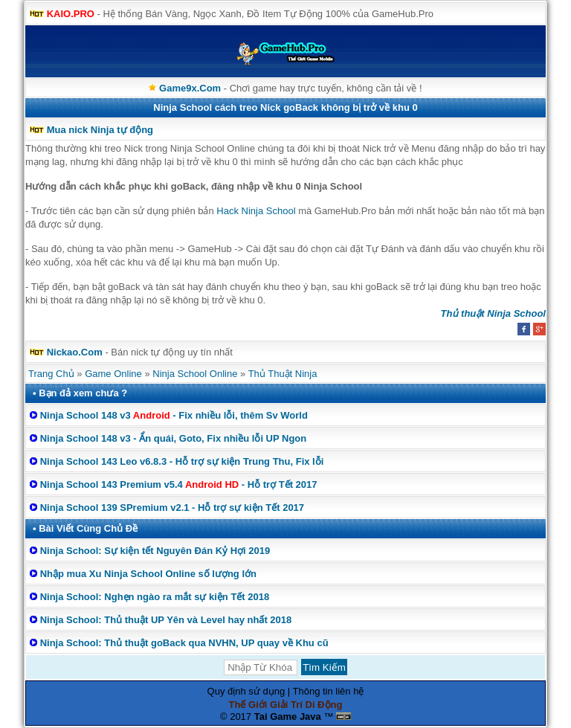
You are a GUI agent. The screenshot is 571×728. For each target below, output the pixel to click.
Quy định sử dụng (246, 691)
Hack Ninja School (256, 211)
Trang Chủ (51, 374)
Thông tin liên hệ (329, 691)
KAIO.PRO (71, 14)
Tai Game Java (288, 716)
